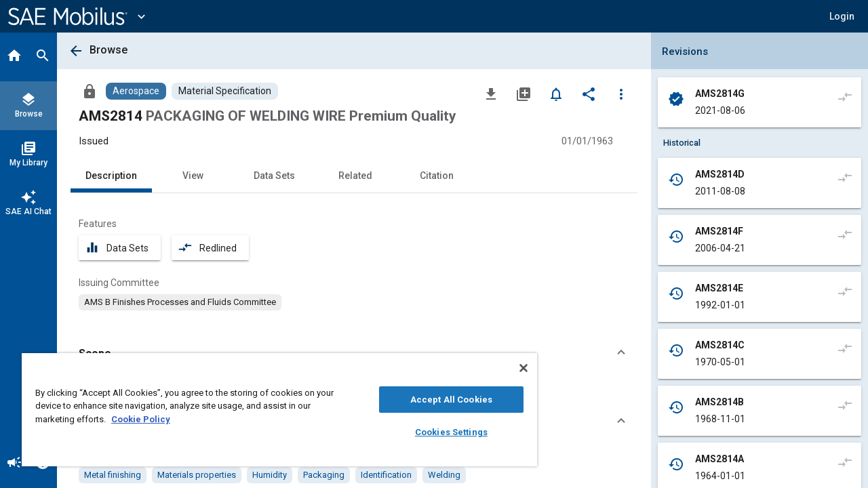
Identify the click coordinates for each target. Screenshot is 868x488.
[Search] (43, 57)
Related (355, 176)
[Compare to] (845, 96)
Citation (437, 176)
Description (111, 176)
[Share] (589, 94)
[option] (180, 302)
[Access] (90, 91)
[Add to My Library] (524, 94)
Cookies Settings (441, 432)
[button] (842, 16)
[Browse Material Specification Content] (225, 91)
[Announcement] (14, 464)
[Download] (491, 94)
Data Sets (274, 176)
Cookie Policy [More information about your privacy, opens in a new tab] (141, 419)
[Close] (511, 368)
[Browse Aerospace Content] (136, 91)
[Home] (14, 57)
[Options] (621, 94)
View (193, 176)
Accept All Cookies (441, 400)
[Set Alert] (556, 94)
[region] (273, 410)
